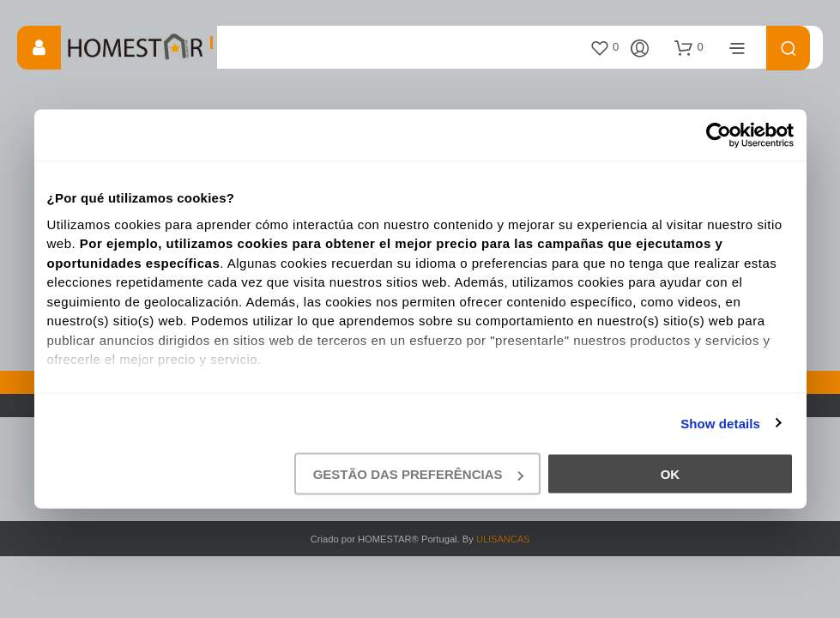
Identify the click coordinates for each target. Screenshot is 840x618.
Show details (720, 423)
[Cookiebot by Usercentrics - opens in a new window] (719, 136)
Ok (671, 474)
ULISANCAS (503, 539)
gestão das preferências (418, 474)
